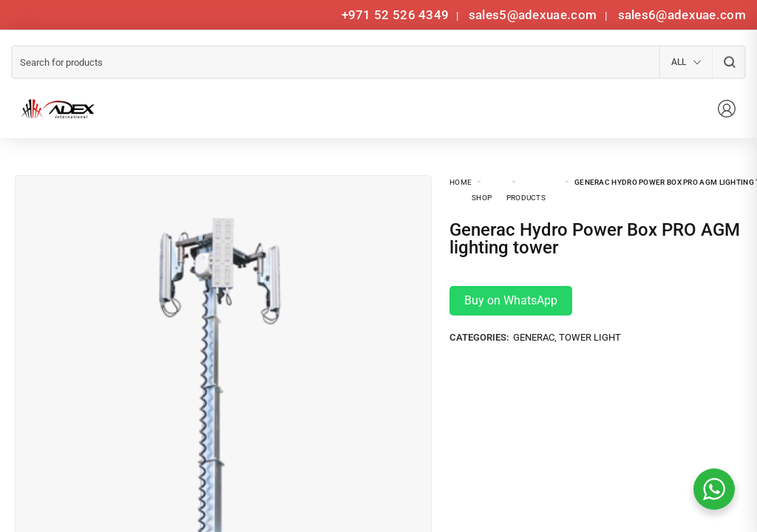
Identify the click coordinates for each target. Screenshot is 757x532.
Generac (534, 337)
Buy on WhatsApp (511, 300)
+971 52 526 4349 (396, 15)
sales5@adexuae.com (534, 15)
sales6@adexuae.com (680, 15)
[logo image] (55, 109)
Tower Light (590, 337)
